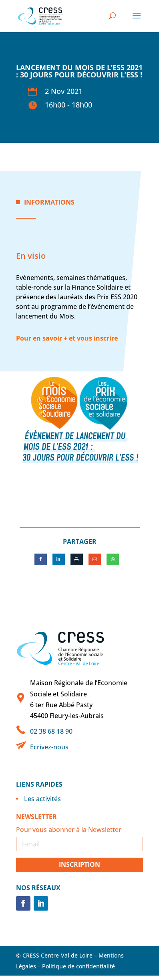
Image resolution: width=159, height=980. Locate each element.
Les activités (42, 799)
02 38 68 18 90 (51, 731)
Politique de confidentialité (78, 966)
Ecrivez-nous (49, 747)
